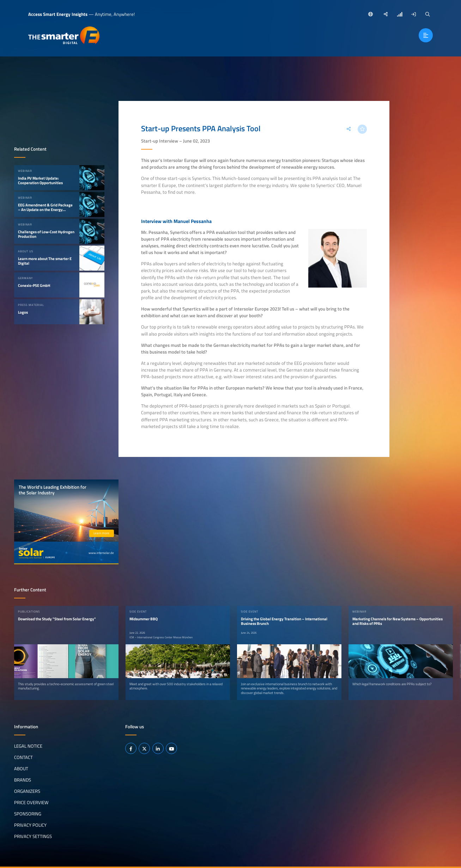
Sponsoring (28, 813)
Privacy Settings (33, 836)
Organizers (27, 791)
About (21, 768)
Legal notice (28, 746)
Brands (23, 779)
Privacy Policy (30, 825)
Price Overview (31, 802)
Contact (23, 757)
